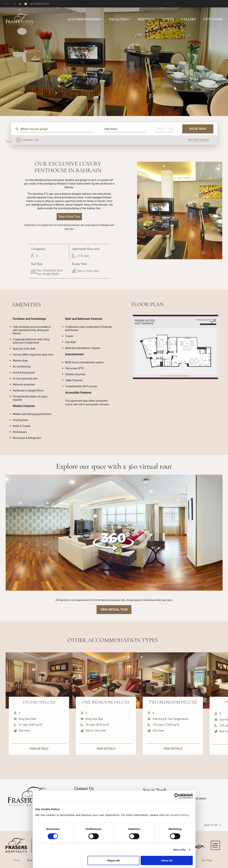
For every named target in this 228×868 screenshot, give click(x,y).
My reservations (40, 4)
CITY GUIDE (213, 19)
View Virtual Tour (114, 610)
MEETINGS (146, 19)
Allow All (167, 860)
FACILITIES (118, 19)
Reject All (113, 860)
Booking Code (31, 140)
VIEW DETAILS (39, 764)
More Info (180, 850)
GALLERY (189, 19)
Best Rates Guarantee (198, 140)
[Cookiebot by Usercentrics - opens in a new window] (177, 796)
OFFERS (168, 19)
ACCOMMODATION (83, 19)
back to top (212, 825)
